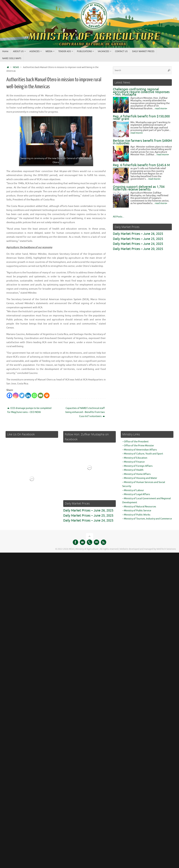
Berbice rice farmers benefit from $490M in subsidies (142, 142)
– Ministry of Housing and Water (140, 478)
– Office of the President (135, 442)
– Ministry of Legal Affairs (136, 494)
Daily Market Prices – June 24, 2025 (138, 244)
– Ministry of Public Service (137, 511)
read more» (161, 109)
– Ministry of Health (133, 470)
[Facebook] (9, 395)
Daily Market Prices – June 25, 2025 (138, 239)
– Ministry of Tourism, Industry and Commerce (147, 519)
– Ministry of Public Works (136, 515)
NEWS (16, 67)
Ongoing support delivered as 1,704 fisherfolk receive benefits (139, 188)
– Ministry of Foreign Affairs (137, 466)
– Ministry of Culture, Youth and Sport (143, 454)
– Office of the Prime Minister (138, 446)
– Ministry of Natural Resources (139, 507)
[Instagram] (16, 395)
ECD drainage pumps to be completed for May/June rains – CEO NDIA (29, 410)
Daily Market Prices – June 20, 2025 (138, 249)
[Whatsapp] (34, 395)
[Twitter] (22, 395)
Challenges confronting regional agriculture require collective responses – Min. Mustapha (141, 92)
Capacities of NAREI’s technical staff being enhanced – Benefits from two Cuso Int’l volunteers (85, 412)
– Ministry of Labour (133, 490)
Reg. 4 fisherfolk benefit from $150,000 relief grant (141, 118)
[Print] (47, 395)
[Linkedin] (28, 395)
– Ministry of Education (135, 458)
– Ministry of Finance (133, 462)
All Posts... (119, 217)
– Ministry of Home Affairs (136, 474)
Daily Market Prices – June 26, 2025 (138, 234)
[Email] (41, 395)
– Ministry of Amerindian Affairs (140, 450)
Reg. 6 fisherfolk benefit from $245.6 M (141, 165)
